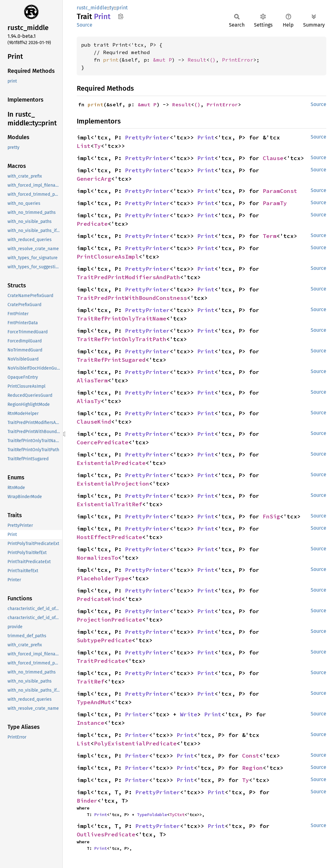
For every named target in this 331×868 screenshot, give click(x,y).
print (122, 8)
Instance (91, 723)
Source (85, 25)
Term (270, 236)
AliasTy (89, 401)
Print (206, 137)
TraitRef (91, 681)
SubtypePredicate (104, 640)
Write (189, 714)
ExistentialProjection (113, 484)
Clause (273, 158)
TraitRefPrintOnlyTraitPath (122, 339)
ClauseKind (94, 422)
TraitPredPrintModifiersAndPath (128, 277)
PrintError (238, 60)
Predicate (92, 224)
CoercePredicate (103, 442)
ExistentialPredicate (111, 463)
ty (112, 8)
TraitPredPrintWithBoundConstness (132, 298)
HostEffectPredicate (109, 537)
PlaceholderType (103, 578)
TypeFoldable (152, 815)
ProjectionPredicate (109, 620)
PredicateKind (99, 599)
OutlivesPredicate (106, 834)
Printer (137, 714)
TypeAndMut (94, 702)
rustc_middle (92, 8)
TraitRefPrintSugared (111, 360)
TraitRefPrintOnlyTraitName (122, 318)
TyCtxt (177, 815)
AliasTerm (92, 380)
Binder (87, 801)
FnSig (271, 516)
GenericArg (94, 179)
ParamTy (275, 203)
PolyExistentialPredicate (135, 743)
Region (252, 768)
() (213, 60)
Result (197, 60)
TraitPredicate (101, 661)
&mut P (163, 60)
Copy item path (121, 16)
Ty (97, 146)
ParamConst (280, 191)
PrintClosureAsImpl (108, 257)
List (84, 146)
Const (251, 756)
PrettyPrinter (147, 137)
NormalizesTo (97, 558)
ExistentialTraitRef (109, 504)
